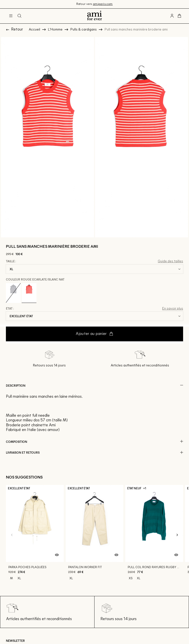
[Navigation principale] (11, 16)
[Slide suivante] (177, 535)
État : (10, 309)
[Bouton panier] (179, 16)
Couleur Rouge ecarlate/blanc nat (35, 279)
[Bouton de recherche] (19, 16)
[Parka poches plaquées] (35, 535)
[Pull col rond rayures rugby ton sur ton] (154, 535)
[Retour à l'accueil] (94, 16)
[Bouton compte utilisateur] (172, 16)
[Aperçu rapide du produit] (57, 555)
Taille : (11, 261)
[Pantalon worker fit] (95, 535)
